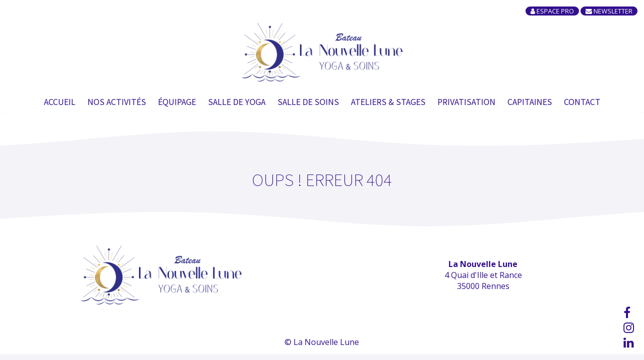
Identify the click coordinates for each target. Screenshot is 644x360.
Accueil (60, 101)
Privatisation (466, 101)
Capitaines (530, 101)
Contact (582, 101)
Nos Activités (117, 101)
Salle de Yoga (237, 101)
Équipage (177, 101)
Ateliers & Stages (388, 101)
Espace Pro (552, 11)
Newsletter (609, 11)
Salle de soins (308, 101)
